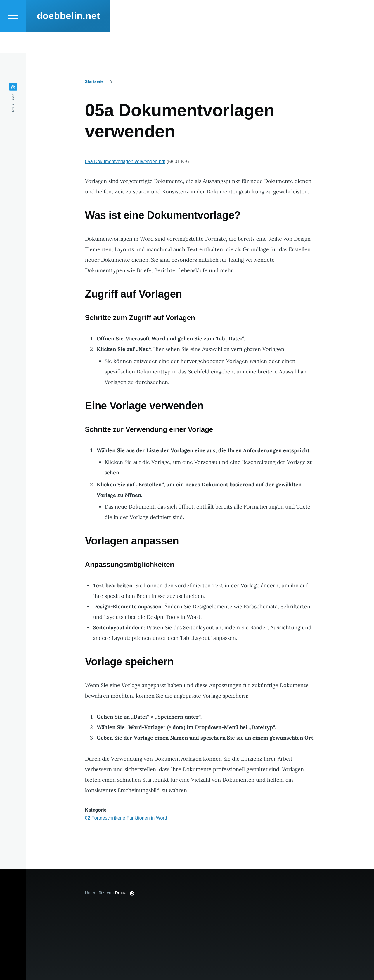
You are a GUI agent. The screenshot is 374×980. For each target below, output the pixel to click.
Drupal (121, 893)
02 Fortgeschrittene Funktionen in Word (126, 818)
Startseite (94, 82)
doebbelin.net (68, 37)
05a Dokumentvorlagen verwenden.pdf (125, 162)
